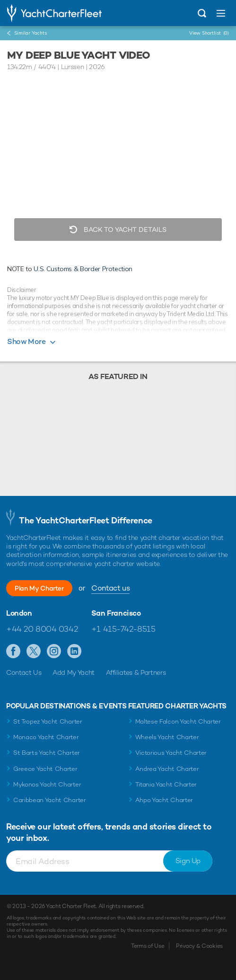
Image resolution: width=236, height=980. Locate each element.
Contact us (110, 588)
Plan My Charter (39, 588)
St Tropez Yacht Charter (48, 721)
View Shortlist (209, 33)
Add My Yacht (74, 672)
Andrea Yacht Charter (167, 769)
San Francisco (116, 613)
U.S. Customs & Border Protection (83, 269)
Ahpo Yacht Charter (164, 800)
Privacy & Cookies (199, 946)
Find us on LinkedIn (74, 652)
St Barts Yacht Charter (47, 753)
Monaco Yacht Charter (46, 737)
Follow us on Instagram (54, 652)
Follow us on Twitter (34, 652)
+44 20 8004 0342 (42, 629)
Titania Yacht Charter (166, 784)
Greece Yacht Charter (45, 769)
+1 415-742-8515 (123, 629)
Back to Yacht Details (124, 230)
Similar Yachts (31, 33)
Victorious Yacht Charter (171, 753)
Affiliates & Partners (136, 672)
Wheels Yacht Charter (167, 737)
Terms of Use (148, 946)
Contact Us (24, 672)
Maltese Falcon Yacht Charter (178, 721)
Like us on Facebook (13, 652)
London (19, 613)
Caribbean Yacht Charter (50, 800)
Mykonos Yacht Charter (47, 784)
